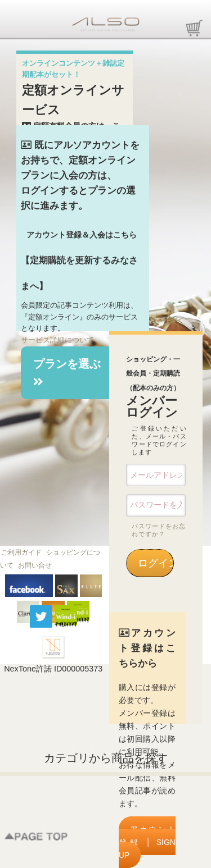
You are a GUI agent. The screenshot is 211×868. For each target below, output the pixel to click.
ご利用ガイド (21, 552)
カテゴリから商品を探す (106, 758)
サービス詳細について (57, 340)
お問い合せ (35, 565)
